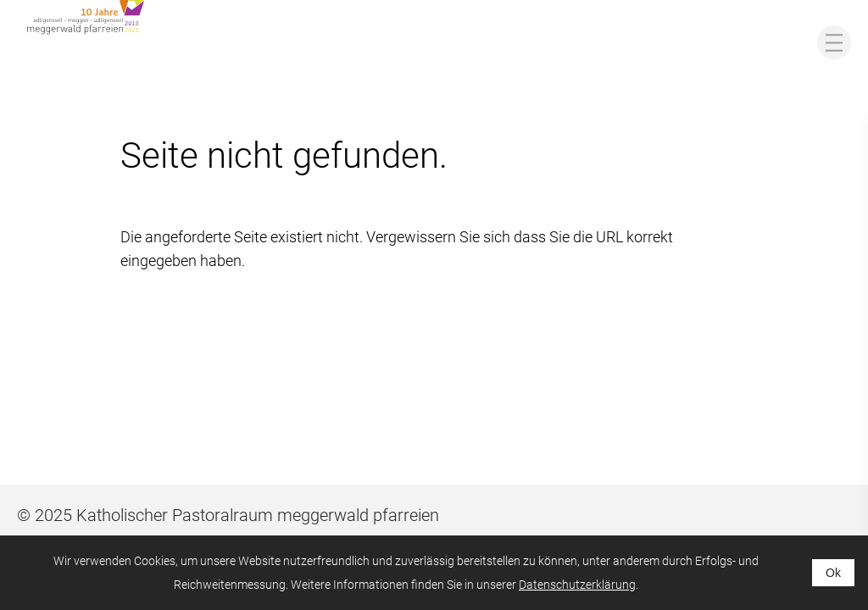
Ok (833, 573)
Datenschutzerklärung (577, 585)
